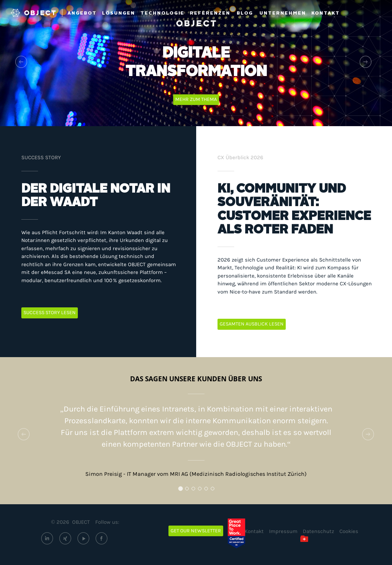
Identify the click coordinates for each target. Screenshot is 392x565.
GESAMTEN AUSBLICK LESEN (252, 324)
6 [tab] (214, 490)
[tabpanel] (196, 426)
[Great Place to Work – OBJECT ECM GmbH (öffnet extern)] (241, 533)
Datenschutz (318, 531)
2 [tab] (189, 490)
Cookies (349, 531)
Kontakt (254, 531)
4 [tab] (202, 490)
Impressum (283, 531)
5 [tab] (208, 490)
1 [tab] (182, 490)
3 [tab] (195, 490)
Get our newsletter (196, 531)
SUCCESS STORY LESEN (50, 313)
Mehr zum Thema (196, 99)
